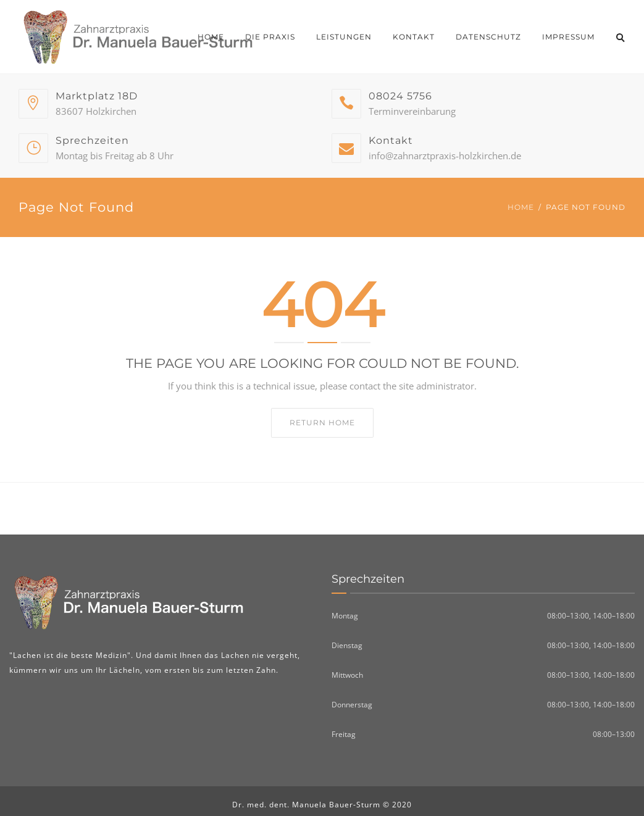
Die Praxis (270, 37)
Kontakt (414, 37)
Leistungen (344, 37)
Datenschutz (488, 37)
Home (211, 37)
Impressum (568, 37)
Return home (322, 423)
